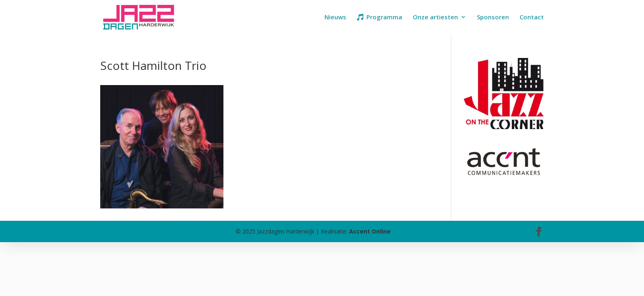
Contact (532, 17)
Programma (384, 17)
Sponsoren (493, 17)
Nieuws (335, 17)
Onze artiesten (435, 17)
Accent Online (370, 231)
